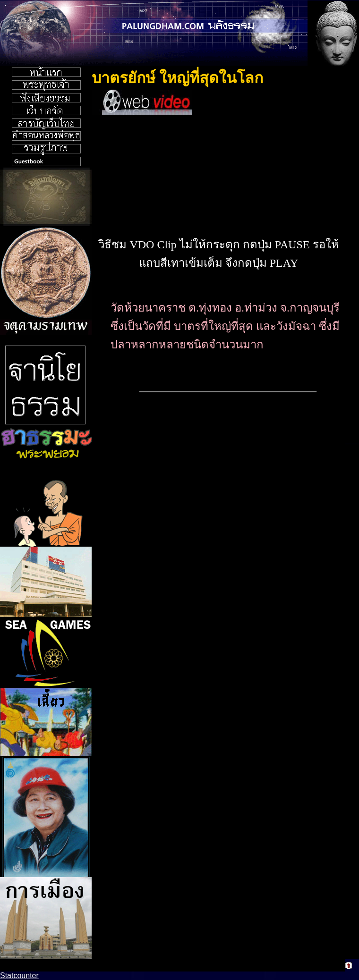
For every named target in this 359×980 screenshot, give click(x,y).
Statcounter (19, 976)
